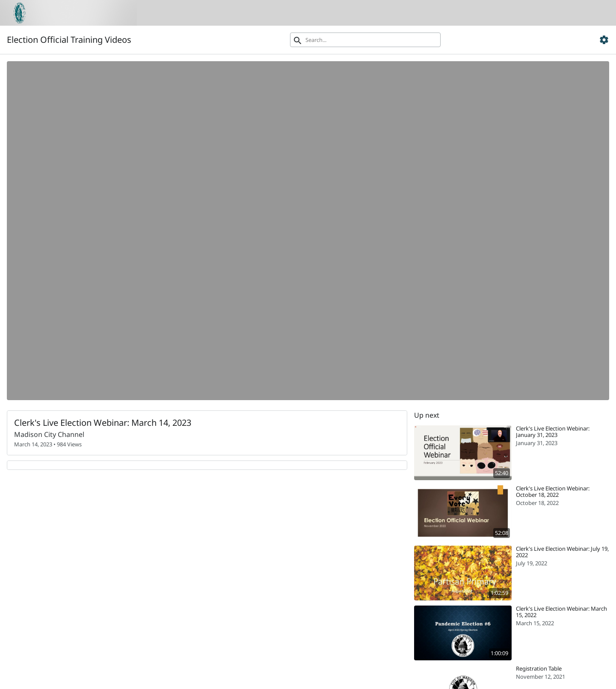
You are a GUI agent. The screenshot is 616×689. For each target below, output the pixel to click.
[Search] (365, 40)
